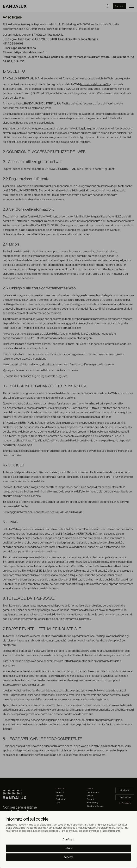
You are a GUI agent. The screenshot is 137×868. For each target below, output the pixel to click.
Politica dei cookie (23, 831)
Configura (68, 840)
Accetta (68, 857)
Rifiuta (68, 848)
